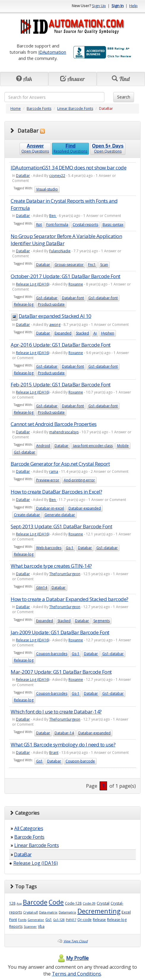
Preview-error (48, 480)
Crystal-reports (85, 225)
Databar (43, 265)
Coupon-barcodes (52, 654)
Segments (102, 621)
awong (55, 325)
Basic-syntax (113, 225)
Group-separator (69, 265)
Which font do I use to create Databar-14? (56, 712)
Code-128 (73, 903)
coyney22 (57, 176)
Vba (41, 926)
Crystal (103, 903)
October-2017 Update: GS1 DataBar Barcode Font (66, 276)
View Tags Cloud (76, 941)
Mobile (123, 446)
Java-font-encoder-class (93, 446)
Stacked (82, 333)
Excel (126, 912)
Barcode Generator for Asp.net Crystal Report (60, 464)
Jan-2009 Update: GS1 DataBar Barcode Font (60, 632)
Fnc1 (92, 265)
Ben (53, 216)
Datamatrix (67, 912)
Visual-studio (47, 189)
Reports (16, 926)
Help (133, 6)
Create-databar (27, 515)
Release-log (24, 304)
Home (16, 108)
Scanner (30, 927)
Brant (54, 753)
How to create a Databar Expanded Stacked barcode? (70, 599)
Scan (104, 265)
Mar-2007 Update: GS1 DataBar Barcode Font (61, 672)
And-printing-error (79, 480)
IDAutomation (52, 52)
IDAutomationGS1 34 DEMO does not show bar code (68, 168)
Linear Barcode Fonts (75, 108)
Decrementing (99, 911)
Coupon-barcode (80, 761)
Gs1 (39, 761)
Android (43, 446)
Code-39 (89, 903)
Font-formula (57, 225)
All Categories (29, 828)
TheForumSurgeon (65, 574)
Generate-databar (60, 515)
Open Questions (35, 149)
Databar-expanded (85, 508)
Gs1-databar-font (103, 298)
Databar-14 (64, 733)
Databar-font (73, 298)
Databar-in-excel (50, 508)
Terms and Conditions (77, 974)
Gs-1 (70, 548)
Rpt (39, 225)
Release (99, 920)
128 (12, 903)
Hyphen (108, 333)
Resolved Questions (70, 149)
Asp (19, 904)
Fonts (22, 920)
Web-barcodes (49, 548)
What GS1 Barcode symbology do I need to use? (63, 744)
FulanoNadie (60, 251)
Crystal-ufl (31, 912)
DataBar (23, 176)
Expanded (63, 333)
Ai (95, 333)
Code (56, 902)
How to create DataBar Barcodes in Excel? (56, 492)
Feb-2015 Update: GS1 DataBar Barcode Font (61, 384)
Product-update (51, 304)
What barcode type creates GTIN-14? (51, 566)
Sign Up (99, 6)
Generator (36, 920)
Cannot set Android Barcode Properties (54, 424)
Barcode (35, 902)
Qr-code (85, 920)
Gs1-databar (47, 298)
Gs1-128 (59, 920)
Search (124, 97)
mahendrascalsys (64, 432)
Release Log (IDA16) (33, 284)
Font (13, 919)
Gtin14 (42, 587)
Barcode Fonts (39, 108)
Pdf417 (71, 920)
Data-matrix (48, 912)
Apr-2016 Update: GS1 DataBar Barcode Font (61, 345)
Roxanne (76, 284)
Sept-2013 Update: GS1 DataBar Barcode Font (61, 526)
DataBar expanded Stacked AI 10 (55, 316)
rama (54, 471)
